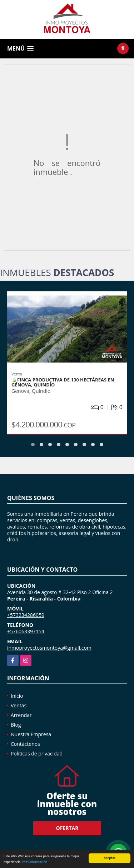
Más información (35, 862)
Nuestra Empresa (31, 734)
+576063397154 (26, 631)
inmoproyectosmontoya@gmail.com (49, 648)
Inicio (17, 696)
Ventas (19, 705)
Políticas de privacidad (37, 753)
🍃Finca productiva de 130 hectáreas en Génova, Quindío (63, 382)
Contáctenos (25, 744)
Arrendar (21, 715)
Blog (16, 725)
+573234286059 (26, 615)
